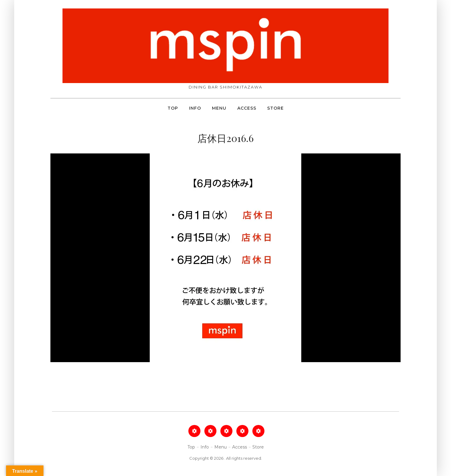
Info (195, 108)
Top (173, 108)
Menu (219, 108)
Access (247, 108)
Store (275, 108)
